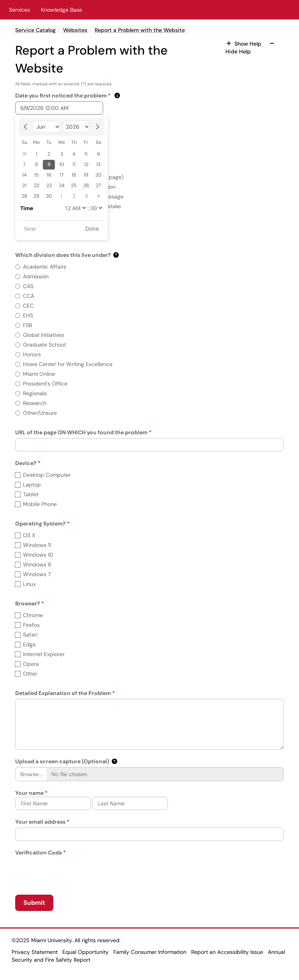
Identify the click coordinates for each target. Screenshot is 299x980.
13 (98, 165)
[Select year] (76, 127)
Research (31, 403)
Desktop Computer (43, 475)
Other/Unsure (36, 413)
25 (74, 186)
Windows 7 (33, 574)
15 (37, 175)
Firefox (27, 625)
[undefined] (75, 208)
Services (19, 10)
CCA (25, 296)
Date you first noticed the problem (63, 95)
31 (24, 154)
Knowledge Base (62, 10)
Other (26, 674)
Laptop (28, 485)
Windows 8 (33, 564)
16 (49, 175)
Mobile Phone (36, 504)
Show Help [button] (244, 44)
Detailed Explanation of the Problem (63, 693)
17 (62, 175)
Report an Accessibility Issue (227, 952)
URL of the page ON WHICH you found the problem (81, 432)
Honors (28, 354)
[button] (117, 96)
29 (36, 196)
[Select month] (47, 127)
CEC (25, 306)
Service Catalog (35, 30)
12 (86, 165)
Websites (75, 30)
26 (86, 186)
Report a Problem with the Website (140, 30)
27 (98, 186)
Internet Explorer (40, 654)
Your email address (40, 822)
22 (37, 186)
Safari (26, 635)
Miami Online (35, 374)
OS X (25, 535)
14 (25, 175)
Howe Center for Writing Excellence (64, 364)
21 (24, 186)
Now (30, 229)
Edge (26, 644)
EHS (24, 315)
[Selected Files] (165, 774)
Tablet (27, 494)
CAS (24, 286)
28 (24, 196)
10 (62, 165)
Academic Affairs (41, 267)
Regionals (31, 393)
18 (74, 175)
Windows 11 (33, 545)
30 (49, 196)
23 (49, 186)
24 (62, 186)
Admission (32, 276)
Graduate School (40, 345)
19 (86, 175)
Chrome (29, 615)
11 (74, 165)
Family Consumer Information (150, 952)
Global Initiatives (40, 335)
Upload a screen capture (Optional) (62, 761)
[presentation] (74, 872)
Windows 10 (34, 555)
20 (98, 175)
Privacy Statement (35, 952)
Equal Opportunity (85, 952)
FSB (24, 325)
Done (92, 229)
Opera (27, 664)
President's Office (41, 384)
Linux (26, 584)
